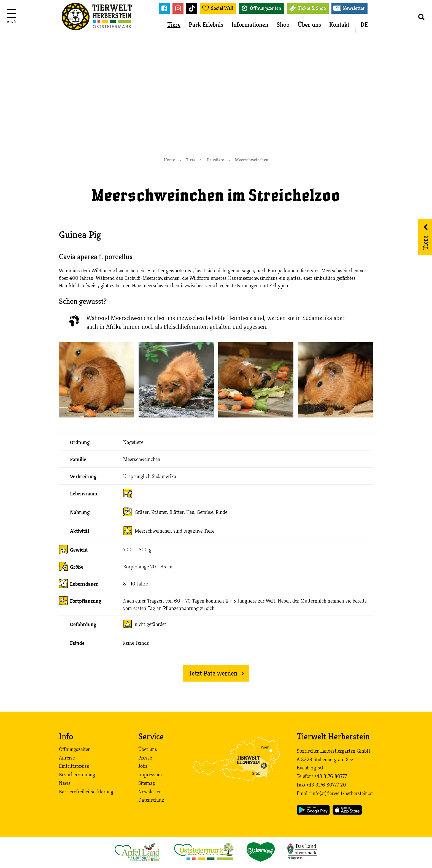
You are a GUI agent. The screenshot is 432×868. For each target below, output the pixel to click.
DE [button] (364, 25)
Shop (283, 25)
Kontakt (339, 25)
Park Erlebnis (206, 25)
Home (169, 160)
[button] (421, 17)
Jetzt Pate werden (213, 673)
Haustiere (215, 160)
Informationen (250, 25)
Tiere (174, 25)
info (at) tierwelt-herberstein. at (342, 794)
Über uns (309, 25)
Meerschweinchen (252, 160)
